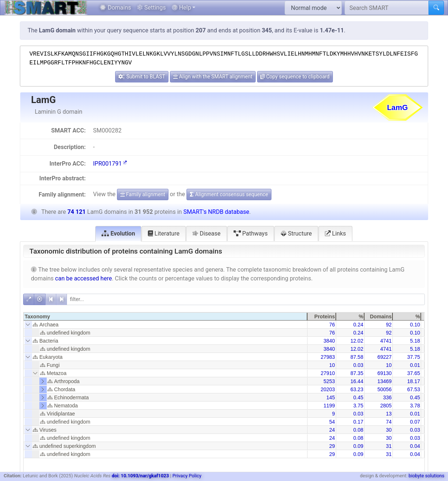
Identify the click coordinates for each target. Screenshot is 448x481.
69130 (385, 373)
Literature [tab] (164, 234)
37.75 (414, 357)
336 (387, 397)
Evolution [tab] (118, 234)
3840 (329, 341)
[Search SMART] (387, 8)
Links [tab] (335, 234)
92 (389, 325)
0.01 (415, 365)
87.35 (357, 373)
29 (332, 446)
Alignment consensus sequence (229, 194)
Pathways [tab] (251, 234)
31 (389, 446)
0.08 (358, 430)
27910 (328, 373)
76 (332, 325)
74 (389, 422)
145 (330, 397)
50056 (385, 389)
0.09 (358, 446)
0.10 (415, 325)
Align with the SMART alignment (213, 77)
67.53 (414, 389)
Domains (115, 8)
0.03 (358, 365)
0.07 (415, 422)
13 (389, 414)
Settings (151, 8)
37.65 (414, 373)
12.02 (357, 341)
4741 (386, 341)
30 (389, 430)
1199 (329, 406)
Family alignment (143, 194)
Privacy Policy (187, 476)
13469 (385, 381)
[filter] (246, 299)
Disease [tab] (207, 234)
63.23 (357, 389)
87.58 (357, 357)
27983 (328, 357)
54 (332, 422)
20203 (328, 389)
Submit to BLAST (142, 77)
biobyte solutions (426, 476)
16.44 (357, 381)
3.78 (415, 406)
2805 (386, 406)
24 (332, 430)
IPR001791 (110, 164)
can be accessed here (83, 278)
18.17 (414, 381)
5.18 (415, 341)
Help (182, 8)
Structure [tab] (296, 234)
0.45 (358, 397)
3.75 (358, 406)
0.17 (358, 422)
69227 (385, 357)
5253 (329, 381)
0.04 (415, 446)
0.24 (358, 325)
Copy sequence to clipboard (295, 77)
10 (332, 365)
